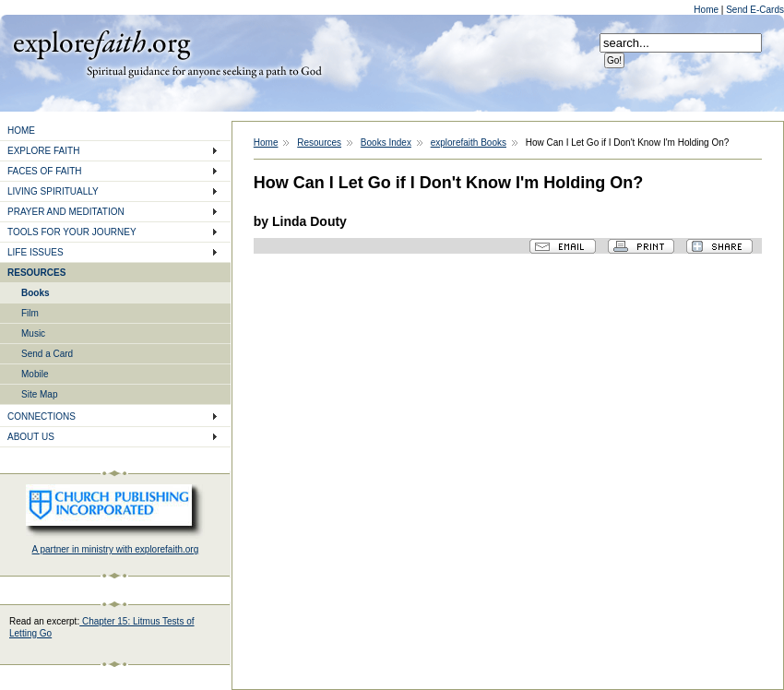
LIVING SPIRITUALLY (53, 191)
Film (30, 313)
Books (36, 293)
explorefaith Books (469, 143)
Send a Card (47, 354)
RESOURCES (36, 273)
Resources (319, 143)
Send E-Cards (755, 10)
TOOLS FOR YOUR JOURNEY (72, 232)
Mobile (35, 374)
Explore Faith (101, 43)
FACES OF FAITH (45, 171)
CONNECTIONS (42, 416)
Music (33, 333)
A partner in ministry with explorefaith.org (116, 549)
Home (707, 10)
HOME (21, 131)
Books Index (386, 143)
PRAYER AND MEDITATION (66, 212)
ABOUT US (31, 437)
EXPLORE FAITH (43, 151)
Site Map (39, 394)
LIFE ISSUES (36, 252)
